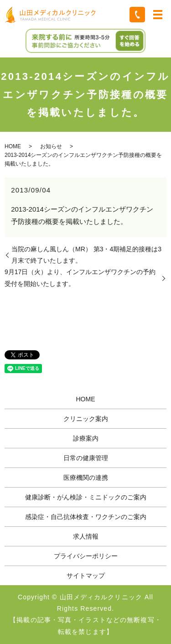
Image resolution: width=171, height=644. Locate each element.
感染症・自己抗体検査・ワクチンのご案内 (86, 517)
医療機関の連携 (86, 478)
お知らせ (51, 146)
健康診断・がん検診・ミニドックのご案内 (86, 497)
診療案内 (86, 438)
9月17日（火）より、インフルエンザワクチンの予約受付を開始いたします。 (80, 278)
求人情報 (86, 536)
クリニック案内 (86, 419)
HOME (13, 146)
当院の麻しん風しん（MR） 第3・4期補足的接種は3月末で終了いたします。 (86, 255)
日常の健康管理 (86, 458)
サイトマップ (86, 576)
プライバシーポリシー (86, 556)
